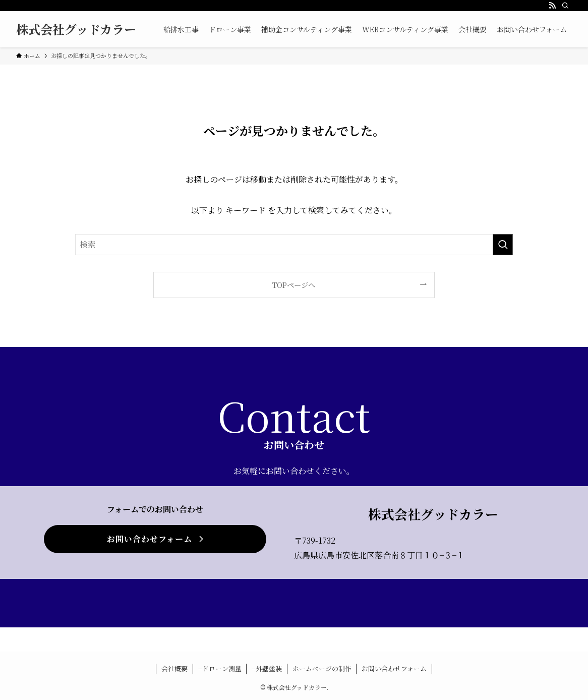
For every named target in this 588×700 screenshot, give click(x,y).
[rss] (552, 6)
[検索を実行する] (503, 245)
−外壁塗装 (267, 668)
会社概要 (174, 668)
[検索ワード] (294, 245)
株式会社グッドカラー (76, 29)
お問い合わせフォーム (394, 668)
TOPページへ (294, 285)
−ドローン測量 (220, 668)
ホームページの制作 (322, 668)
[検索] (565, 6)
